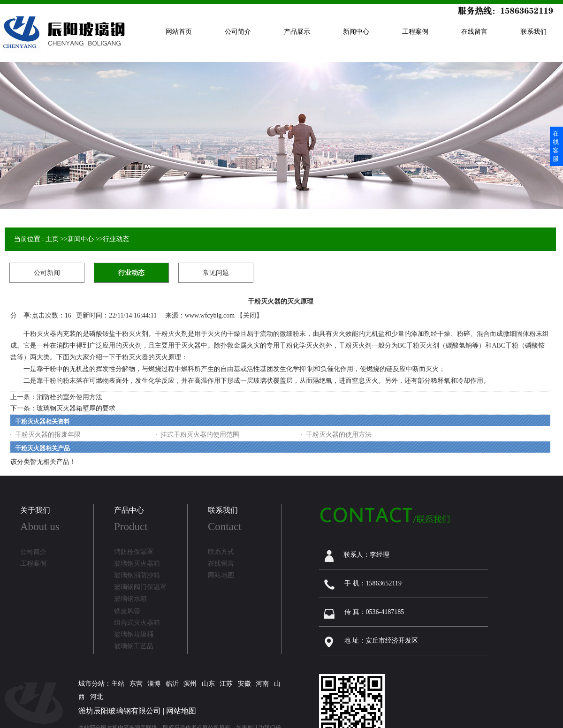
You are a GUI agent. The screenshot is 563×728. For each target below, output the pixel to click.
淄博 (154, 684)
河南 (262, 684)
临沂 (172, 684)
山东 (208, 684)
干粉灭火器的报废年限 (48, 435)
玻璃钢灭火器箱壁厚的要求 (76, 408)
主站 (118, 684)
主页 (52, 239)
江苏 (226, 684)
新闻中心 (81, 239)
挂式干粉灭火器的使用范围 (200, 435)
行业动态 (116, 239)
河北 (97, 697)
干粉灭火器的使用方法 (339, 435)
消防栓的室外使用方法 (69, 397)
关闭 (250, 315)
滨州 (190, 684)
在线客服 (556, 146)
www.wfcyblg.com (210, 315)
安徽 (244, 684)
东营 (136, 684)
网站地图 (181, 711)
